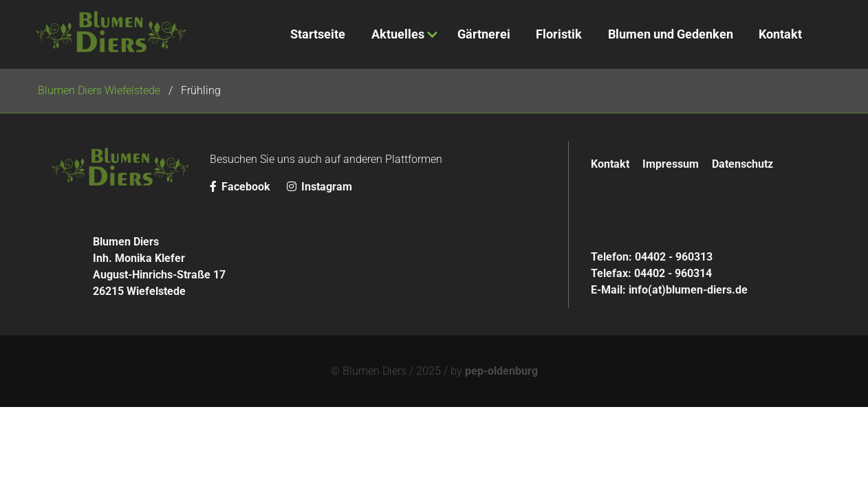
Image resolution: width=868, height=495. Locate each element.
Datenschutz (742, 164)
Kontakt (610, 164)
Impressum (671, 164)
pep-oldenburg (501, 371)
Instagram (319, 187)
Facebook (241, 187)
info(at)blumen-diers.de (688, 290)
